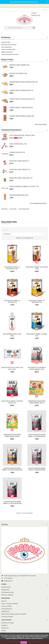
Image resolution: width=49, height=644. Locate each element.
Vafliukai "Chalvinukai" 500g (18, 73)
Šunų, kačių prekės (7, 47)
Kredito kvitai (5, 628)
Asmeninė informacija (8, 623)
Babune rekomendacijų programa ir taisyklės (14, 614)
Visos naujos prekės (41, 124)
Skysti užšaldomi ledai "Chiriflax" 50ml (22, 135)
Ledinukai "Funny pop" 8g (17, 152)
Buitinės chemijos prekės (8, 49)
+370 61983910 (8, 578)
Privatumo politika (6, 606)
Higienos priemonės (7, 52)
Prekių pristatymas (7, 609)
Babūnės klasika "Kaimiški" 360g (19, 65)
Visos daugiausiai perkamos (38, 203)
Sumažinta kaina (6, 587)
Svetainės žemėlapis (7, 617)
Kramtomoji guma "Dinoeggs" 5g (20, 170)
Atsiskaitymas (5, 611)
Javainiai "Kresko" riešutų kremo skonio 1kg (23, 82)
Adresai (4, 631)
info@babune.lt (8, 581)
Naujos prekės (5, 590)
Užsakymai (4, 625)
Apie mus (4, 601)
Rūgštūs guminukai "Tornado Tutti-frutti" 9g (24, 187)
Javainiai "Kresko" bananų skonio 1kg (21, 90)
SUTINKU (24, 642)
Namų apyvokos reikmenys (9, 45)
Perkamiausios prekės (8, 592)
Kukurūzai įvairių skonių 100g (19, 195)
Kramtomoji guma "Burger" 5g (19, 161)
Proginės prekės (6, 42)
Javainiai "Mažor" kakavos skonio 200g (22, 116)
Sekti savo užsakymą (7, 595)
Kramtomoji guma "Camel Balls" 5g (21, 178)
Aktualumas (24, 234)
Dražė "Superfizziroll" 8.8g (18, 144)
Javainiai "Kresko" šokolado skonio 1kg (22, 99)
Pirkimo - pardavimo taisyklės (10, 604)
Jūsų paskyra (6, 620)
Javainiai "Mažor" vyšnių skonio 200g (21, 108)
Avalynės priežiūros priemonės (10, 54)
